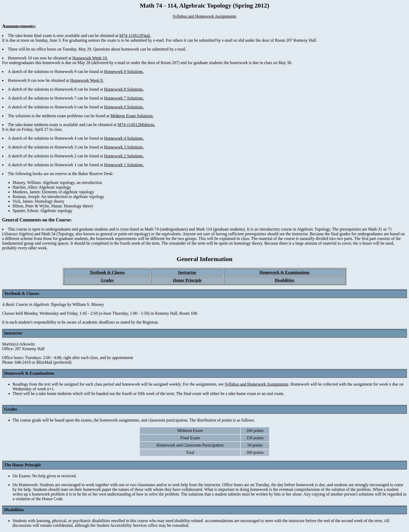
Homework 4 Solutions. (124, 138)
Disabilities (285, 280)
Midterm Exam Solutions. (132, 116)
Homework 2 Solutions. (124, 156)
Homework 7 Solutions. (124, 98)
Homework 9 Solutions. (124, 72)
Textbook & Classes (107, 272)
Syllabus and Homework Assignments (204, 16)
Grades (107, 280)
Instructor (187, 272)
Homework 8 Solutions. (124, 89)
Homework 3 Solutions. (124, 147)
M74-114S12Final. (135, 36)
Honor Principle (187, 280)
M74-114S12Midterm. (136, 125)
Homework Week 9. (87, 80)
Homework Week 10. (90, 58)
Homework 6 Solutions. (124, 107)
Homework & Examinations (285, 272)
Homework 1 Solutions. (124, 165)
